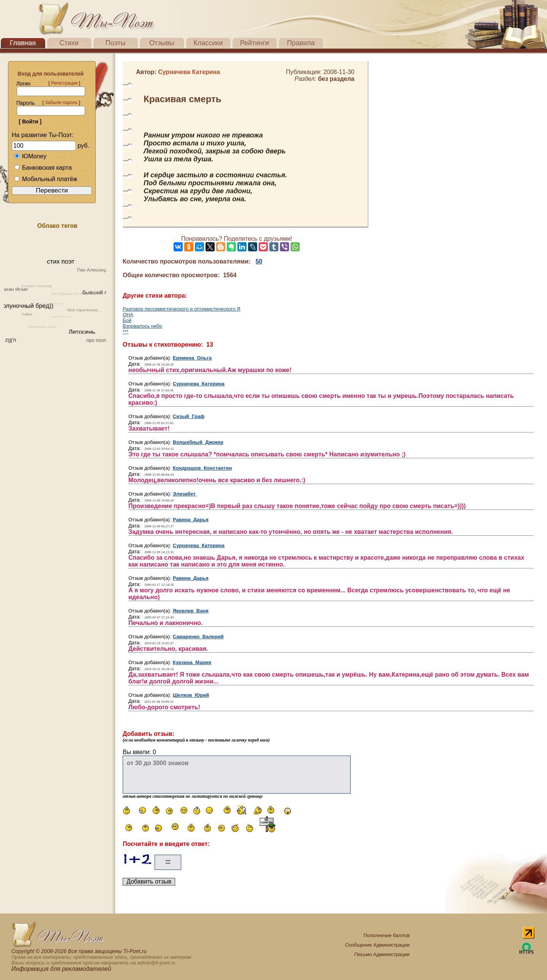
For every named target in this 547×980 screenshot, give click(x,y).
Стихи (69, 43)
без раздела (336, 79)
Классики (208, 43)
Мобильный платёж (46, 179)
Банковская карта (43, 168)
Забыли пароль (61, 103)
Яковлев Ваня (191, 611)
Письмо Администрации (382, 954)
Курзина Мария (192, 662)
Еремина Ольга (192, 358)
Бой (127, 320)
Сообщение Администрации (377, 945)
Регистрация (64, 83)
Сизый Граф (189, 416)
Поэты (116, 43)
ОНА (128, 315)
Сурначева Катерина (199, 384)
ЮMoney (30, 156)
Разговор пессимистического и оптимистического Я (182, 309)
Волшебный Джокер (198, 442)
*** (126, 332)
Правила (301, 43)
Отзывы (162, 43)
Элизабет (185, 494)
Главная (23, 43)
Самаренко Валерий (198, 637)
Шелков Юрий (191, 695)
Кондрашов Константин (202, 468)
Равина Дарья (191, 520)
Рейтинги (255, 43)
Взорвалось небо (142, 326)
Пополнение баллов (387, 935)
